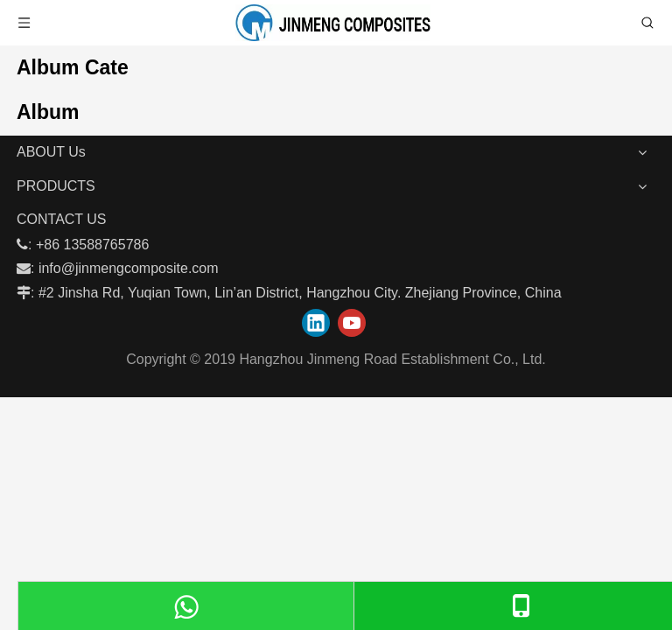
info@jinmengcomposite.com (129, 268)
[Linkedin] (316, 323)
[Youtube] (352, 323)
